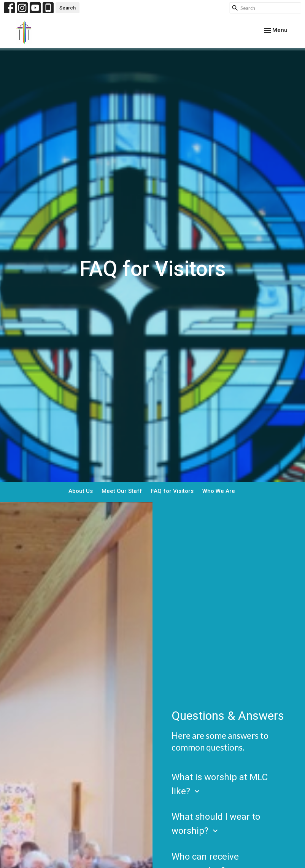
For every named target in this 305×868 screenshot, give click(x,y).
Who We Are (219, 491)
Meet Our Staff (122, 491)
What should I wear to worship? (216, 824)
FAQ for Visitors (172, 491)
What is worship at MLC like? (220, 784)
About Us (81, 491)
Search (68, 8)
